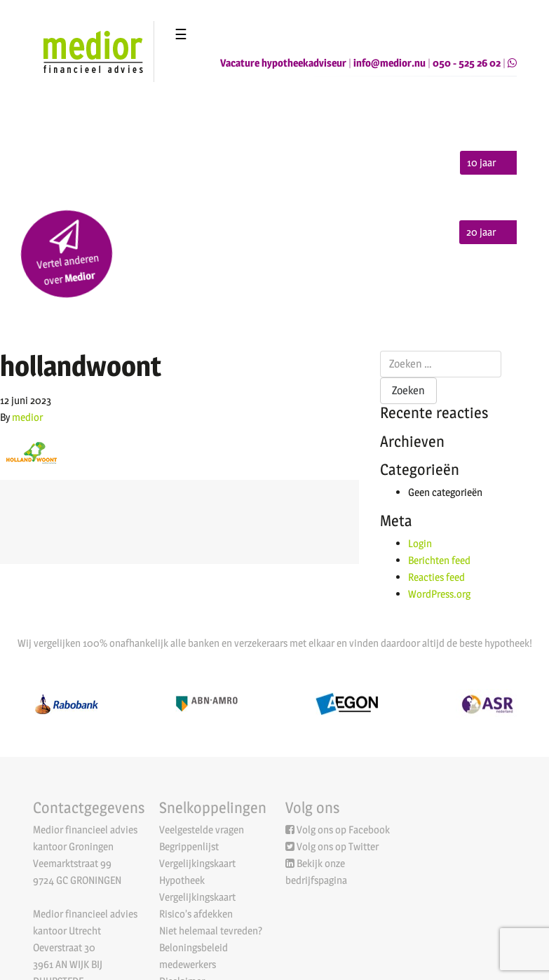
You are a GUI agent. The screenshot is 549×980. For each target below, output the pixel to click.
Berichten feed (439, 560)
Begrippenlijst (189, 846)
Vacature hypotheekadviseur (283, 63)
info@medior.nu (389, 63)
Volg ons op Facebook (343, 830)
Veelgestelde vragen (202, 830)
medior (27, 417)
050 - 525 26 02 (467, 63)
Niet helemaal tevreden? (211, 931)
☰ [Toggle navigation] (181, 34)
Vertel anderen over (68, 254)
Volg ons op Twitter (338, 846)
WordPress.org (439, 594)
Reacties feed (436, 577)
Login (420, 543)
